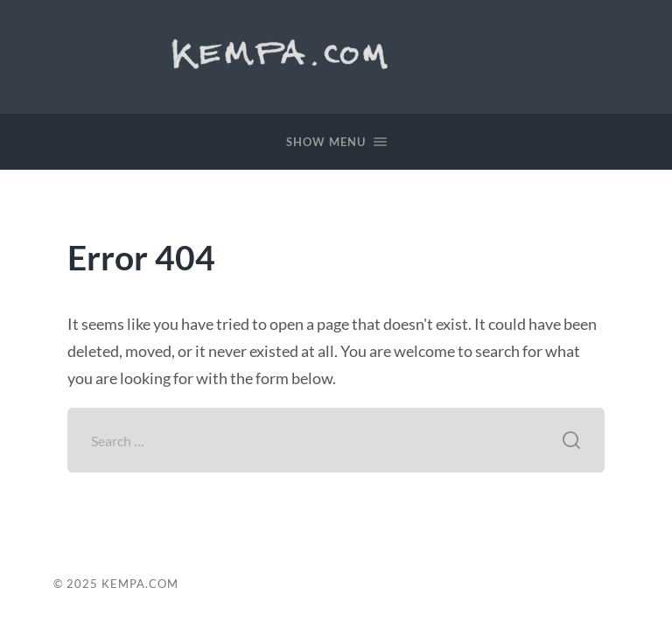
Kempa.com (286, 52)
